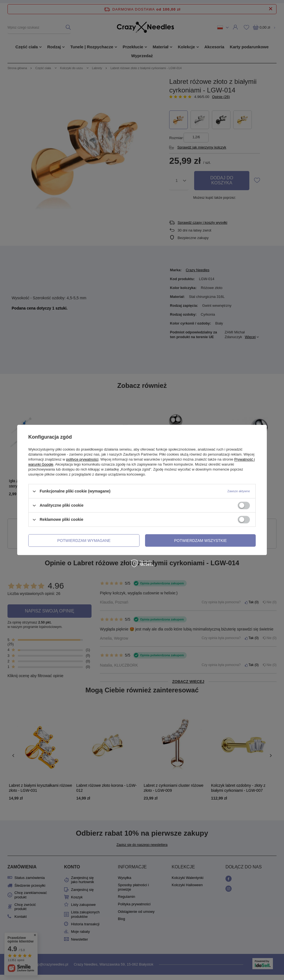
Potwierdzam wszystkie (201, 541)
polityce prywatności (82, 459)
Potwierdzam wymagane (84, 541)
